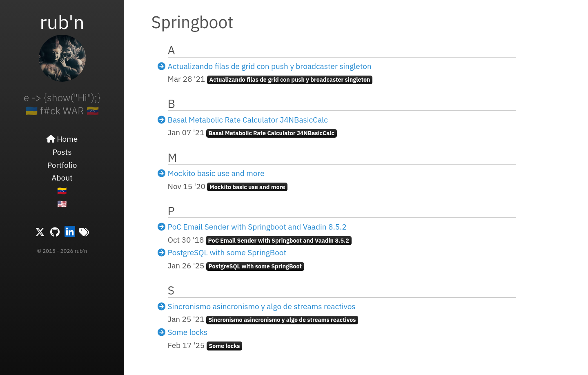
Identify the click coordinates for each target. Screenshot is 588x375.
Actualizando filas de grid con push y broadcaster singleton (270, 66)
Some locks (188, 332)
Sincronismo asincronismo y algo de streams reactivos (262, 306)
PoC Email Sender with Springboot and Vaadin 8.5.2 (257, 227)
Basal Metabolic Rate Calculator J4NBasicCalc (248, 120)
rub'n (62, 22)
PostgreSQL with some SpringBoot (227, 252)
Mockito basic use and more (216, 173)
